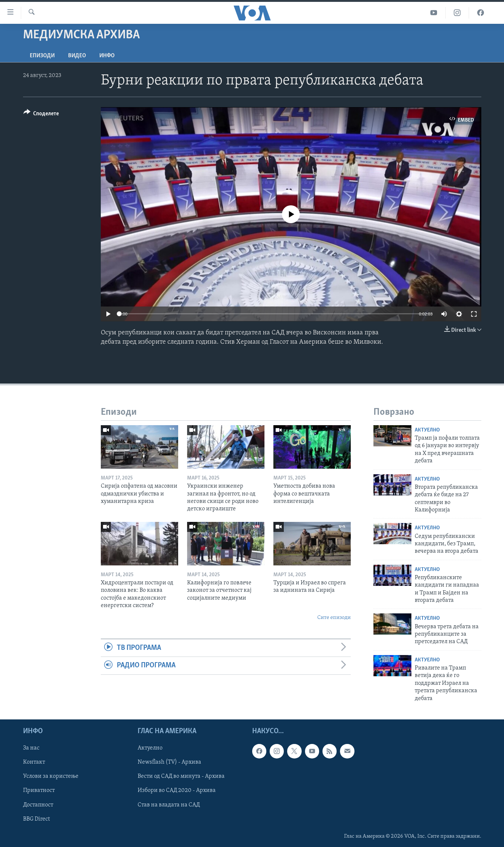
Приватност (39, 790)
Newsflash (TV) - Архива (169, 762)
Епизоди (42, 56)
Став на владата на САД (169, 805)
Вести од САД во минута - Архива (181, 776)
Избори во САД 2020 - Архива (177, 790)
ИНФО (107, 56)
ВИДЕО (77, 56)
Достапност (38, 805)
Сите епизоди (334, 618)
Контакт (34, 762)
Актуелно (427, 430)
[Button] (41, 115)
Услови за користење (51, 776)
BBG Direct (36, 819)
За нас (31, 748)
